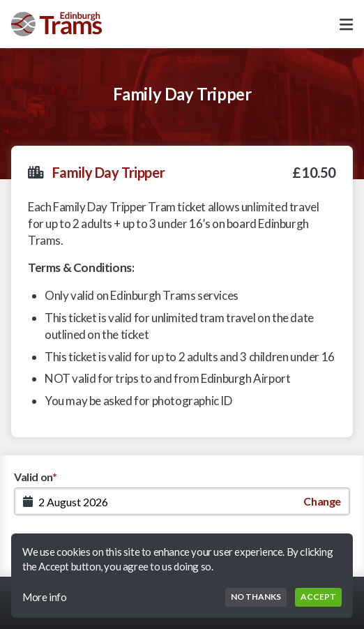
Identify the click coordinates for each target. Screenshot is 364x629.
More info (44, 597)
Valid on (35, 477)
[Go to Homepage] (56, 24)
